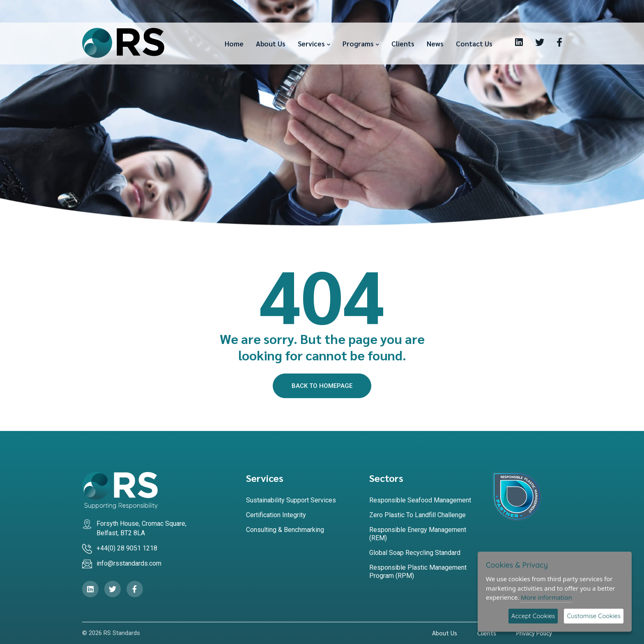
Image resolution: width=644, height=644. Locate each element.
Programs (358, 44)
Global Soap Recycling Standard (415, 553)
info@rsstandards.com (129, 563)
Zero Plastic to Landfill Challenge (417, 515)
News (435, 44)
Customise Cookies (594, 616)
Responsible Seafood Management (420, 500)
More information (546, 597)
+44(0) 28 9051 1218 (127, 548)
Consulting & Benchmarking (285, 530)
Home (234, 44)
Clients (403, 44)
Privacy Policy (534, 633)
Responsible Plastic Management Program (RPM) (418, 572)
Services (311, 44)
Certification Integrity (276, 515)
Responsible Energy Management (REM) (418, 534)
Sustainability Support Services (291, 500)
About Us (271, 44)
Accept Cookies (533, 616)
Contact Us (474, 44)
